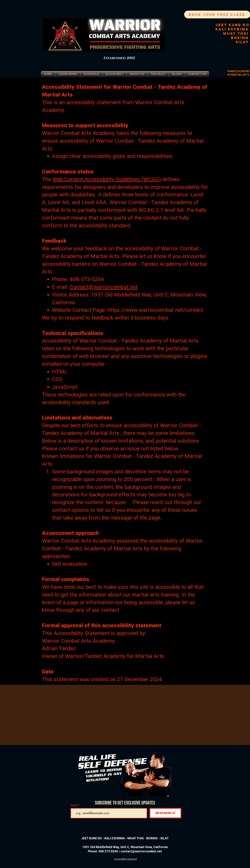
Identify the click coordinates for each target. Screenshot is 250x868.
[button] (68, 74)
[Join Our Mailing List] (165, 813)
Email (74, 805)
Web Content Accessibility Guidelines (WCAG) (107, 179)
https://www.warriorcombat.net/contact (155, 310)
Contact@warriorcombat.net (104, 287)
